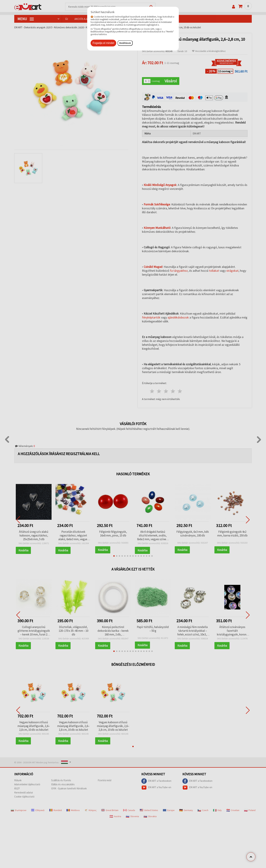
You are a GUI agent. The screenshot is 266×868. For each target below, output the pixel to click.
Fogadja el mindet (103, 43)
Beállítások (125, 43)
